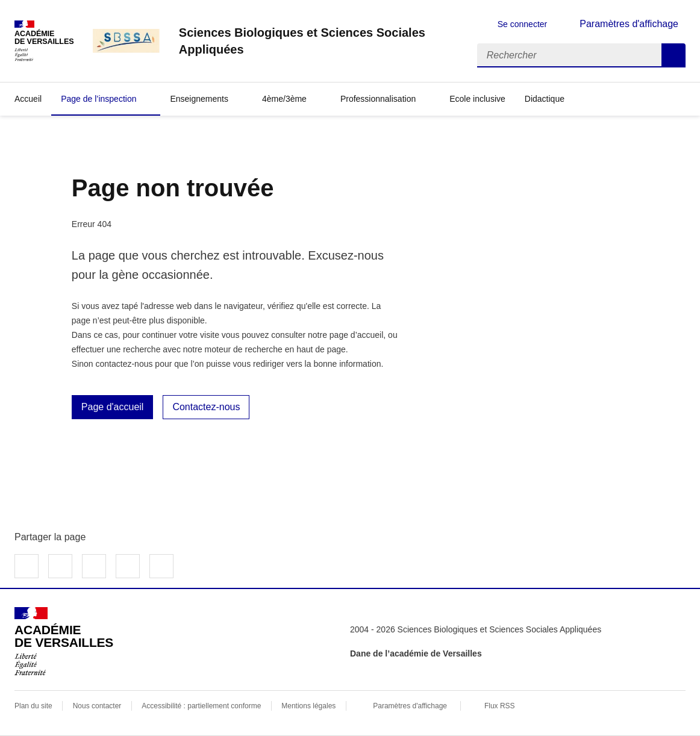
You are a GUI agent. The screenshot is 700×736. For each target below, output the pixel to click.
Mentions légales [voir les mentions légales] (308, 706)
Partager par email (128, 566)
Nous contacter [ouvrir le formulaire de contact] (97, 706)
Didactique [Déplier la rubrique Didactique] (545, 99)
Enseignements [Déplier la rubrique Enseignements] (199, 99)
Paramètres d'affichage (410, 706)
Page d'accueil (113, 407)
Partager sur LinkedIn (94, 566)
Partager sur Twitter (60, 566)
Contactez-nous (206, 407)
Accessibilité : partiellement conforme (201, 706)
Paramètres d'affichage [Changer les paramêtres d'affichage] (629, 24)
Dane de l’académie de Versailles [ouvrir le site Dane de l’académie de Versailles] (416, 653)
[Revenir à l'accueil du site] (64, 641)
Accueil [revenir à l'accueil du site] (28, 99)
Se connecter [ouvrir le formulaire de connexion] (523, 24)
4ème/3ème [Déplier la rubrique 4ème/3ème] (284, 99)
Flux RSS (500, 706)
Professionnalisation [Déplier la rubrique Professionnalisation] (378, 99)
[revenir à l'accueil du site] (318, 41)
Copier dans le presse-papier (161, 566)
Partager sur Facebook (27, 566)
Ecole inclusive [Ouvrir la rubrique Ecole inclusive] (477, 99)
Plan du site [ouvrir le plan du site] (33, 706)
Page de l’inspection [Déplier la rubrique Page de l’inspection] (98, 99)
